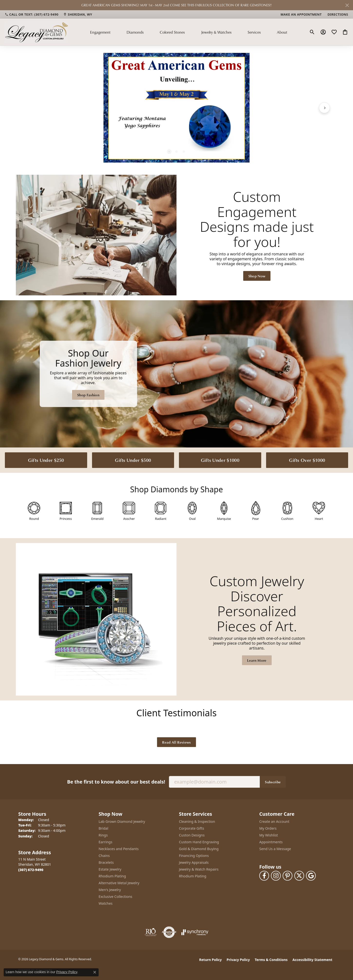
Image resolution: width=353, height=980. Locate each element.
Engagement (100, 32)
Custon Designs (192, 835)
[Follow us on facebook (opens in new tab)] (264, 876)
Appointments (271, 842)
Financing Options (194, 856)
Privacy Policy (238, 960)
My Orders (268, 828)
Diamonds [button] (135, 32)
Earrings (105, 842)
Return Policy (210, 960)
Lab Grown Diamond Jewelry (122, 821)
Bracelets (106, 862)
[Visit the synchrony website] (195, 932)
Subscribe (273, 782)
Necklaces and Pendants (119, 849)
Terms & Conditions (271, 960)
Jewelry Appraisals (194, 862)
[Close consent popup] (95, 972)
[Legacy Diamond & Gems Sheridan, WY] (176, 374)
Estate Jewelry (110, 869)
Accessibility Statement (312, 960)
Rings (103, 835)
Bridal (103, 828)
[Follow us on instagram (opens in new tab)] (276, 876)
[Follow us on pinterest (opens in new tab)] (288, 876)
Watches (106, 903)
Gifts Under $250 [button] (46, 460)
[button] (312, 32)
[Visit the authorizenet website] (169, 932)
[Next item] (324, 108)
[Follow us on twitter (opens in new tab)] (299, 876)
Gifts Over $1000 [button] (307, 460)
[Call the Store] (31, 870)
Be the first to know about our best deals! (116, 782)
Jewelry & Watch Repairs (199, 869)
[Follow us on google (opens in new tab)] (311, 876)
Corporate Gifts (191, 828)
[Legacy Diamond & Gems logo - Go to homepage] (37, 32)
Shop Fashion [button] (88, 395)
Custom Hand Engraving (199, 842)
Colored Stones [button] (172, 32)
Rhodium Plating (112, 876)
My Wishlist (269, 835)
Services (254, 32)
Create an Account (274, 821)
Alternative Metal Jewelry (119, 883)
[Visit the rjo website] (151, 932)
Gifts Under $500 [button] (133, 460)
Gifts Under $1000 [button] (220, 460)
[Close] (347, 5)
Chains (104, 856)
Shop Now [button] (257, 276)
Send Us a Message (275, 849)
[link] (32, 14)
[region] (176, 108)
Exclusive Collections (115, 897)
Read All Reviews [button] (176, 742)
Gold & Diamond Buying (199, 849)
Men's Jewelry (110, 890)
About (282, 32)
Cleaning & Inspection (197, 821)
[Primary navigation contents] (189, 32)
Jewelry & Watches (216, 32)
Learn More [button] (257, 660)
